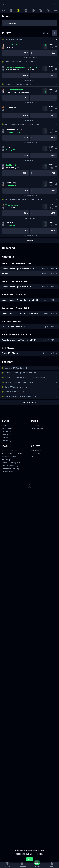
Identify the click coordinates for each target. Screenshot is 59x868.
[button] (30, 39)
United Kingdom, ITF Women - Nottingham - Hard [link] (23, 200)
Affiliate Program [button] (37, 428)
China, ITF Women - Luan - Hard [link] (17, 387)
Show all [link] (47, 33)
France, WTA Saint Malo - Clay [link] (16, 39)
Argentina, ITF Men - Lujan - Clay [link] (17, 368)
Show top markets (29, 58)
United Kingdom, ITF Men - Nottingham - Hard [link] (22, 124)
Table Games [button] (7, 428)
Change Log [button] (35, 454)
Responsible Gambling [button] (11, 469)
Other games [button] (7, 435)
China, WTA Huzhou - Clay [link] (14, 392)
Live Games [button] (7, 432)
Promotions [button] (35, 425)
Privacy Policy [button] (7, 472)
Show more (29, 402)
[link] (3, 10)
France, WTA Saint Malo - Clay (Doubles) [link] (20, 62)
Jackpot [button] (5, 438)
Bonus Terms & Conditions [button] (12, 454)
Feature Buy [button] (7, 441)
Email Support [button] (36, 450)
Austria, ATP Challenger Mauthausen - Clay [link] (21, 373)
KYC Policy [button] (6, 460)
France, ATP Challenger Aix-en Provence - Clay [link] (22, 84)
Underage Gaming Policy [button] (11, 463)
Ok (29, 859)
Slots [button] (4, 425)
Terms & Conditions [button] (9, 450)
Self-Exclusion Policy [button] (10, 466)
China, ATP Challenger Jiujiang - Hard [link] (19, 382)
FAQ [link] (32, 457)
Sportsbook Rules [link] (9, 457)
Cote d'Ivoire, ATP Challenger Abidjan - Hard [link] (21, 396)
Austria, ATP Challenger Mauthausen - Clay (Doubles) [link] (25, 378)
